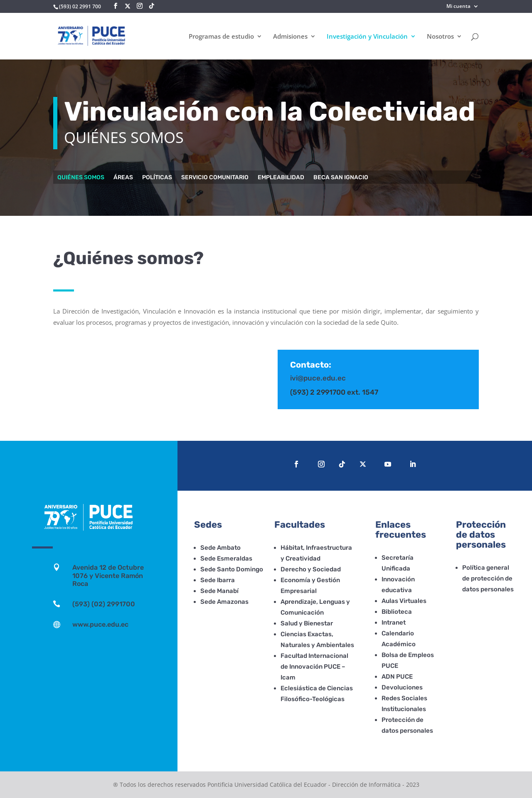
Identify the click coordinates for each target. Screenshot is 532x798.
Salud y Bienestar (307, 623)
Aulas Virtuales (404, 601)
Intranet (394, 623)
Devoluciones (402, 687)
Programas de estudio (221, 37)
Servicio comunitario (215, 178)
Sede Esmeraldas (226, 558)
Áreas (123, 178)
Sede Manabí (219, 591)
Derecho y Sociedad (311, 569)
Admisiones (290, 37)
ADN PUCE (397, 677)
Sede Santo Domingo (232, 569)
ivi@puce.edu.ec (318, 378)
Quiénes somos (81, 178)
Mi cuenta (458, 7)
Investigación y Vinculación (367, 37)
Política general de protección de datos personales (488, 578)
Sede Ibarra (218, 580)
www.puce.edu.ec (100, 624)
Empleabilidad (281, 178)
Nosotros (440, 37)
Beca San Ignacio (341, 178)
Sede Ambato (220, 548)
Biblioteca (397, 612)
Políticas (157, 178)
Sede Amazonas (224, 602)
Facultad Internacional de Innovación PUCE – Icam (314, 667)
